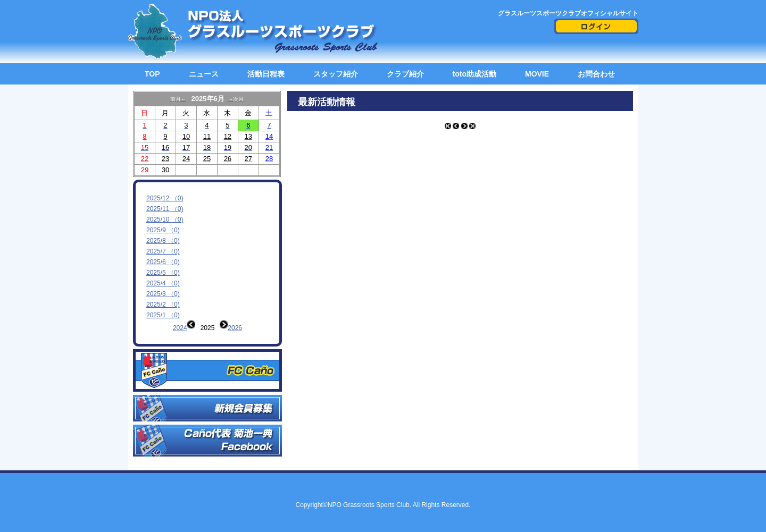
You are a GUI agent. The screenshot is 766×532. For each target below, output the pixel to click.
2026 (235, 328)
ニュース (204, 74)
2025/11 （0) (165, 209)
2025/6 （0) (163, 262)
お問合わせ (596, 74)
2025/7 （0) (163, 251)
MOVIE (537, 74)
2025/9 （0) (163, 230)
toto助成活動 (474, 74)
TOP (152, 74)
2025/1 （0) (163, 315)
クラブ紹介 (405, 74)
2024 (180, 328)
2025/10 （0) (165, 219)
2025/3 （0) (163, 294)
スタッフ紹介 (336, 74)
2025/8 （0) (163, 241)
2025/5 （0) (163, 273)
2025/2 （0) (163, 305)
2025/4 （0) (163, 283)
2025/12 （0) (165, 198)
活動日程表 (266, 74)
